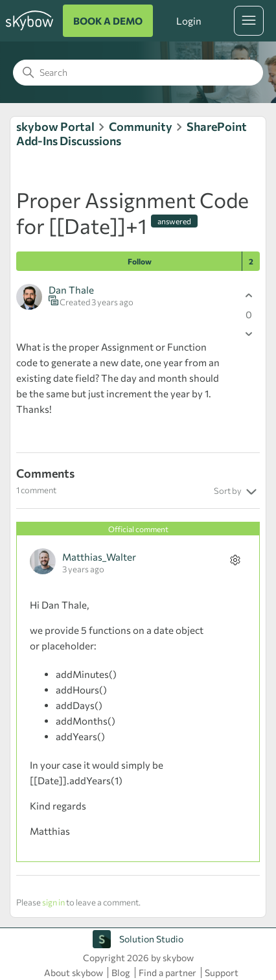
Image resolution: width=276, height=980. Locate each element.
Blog (121, 973)
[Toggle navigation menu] (249, 21)
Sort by (237, 492)
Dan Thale (71, 290)
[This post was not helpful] (248, 333)
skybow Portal (55, 126)
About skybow (74, 973)
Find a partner (167, 973)
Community (141, 126)
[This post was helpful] (248, 295)
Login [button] (189, 21)
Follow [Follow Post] (140, 261)
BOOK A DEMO (108, 21)
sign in (53, 902)
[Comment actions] (235, 560)
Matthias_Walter (99, 557)
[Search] (138, 73)
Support (222, 973)
